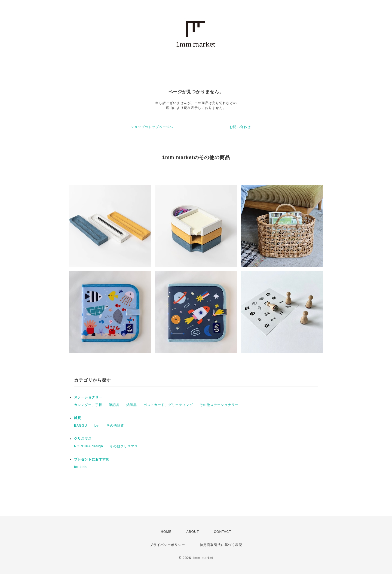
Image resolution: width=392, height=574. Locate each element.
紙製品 (132, 405)
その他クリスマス (124, 446)
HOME (166, 532)
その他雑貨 (115, 426)
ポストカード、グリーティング (168, 405)
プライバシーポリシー (167, 545)
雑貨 (78, 418)
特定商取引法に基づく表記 (221, 545)
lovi (97, 426)
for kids (80, 467)
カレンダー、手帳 (88, 405)
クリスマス (83, 439)
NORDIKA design (89, 446)
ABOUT (193, 532)
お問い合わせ (240, 127)
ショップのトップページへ (152, 127)
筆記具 (114, 405)
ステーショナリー (88, 397)
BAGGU (81, 426)
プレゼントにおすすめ (92, 459)
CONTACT (222, 532)
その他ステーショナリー (219, 405)
